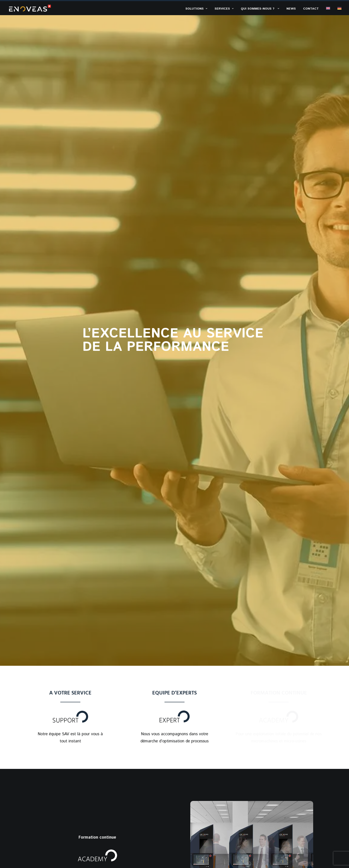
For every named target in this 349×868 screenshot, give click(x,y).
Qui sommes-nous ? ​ (260, 9)
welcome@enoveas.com (285, 757)
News (291, 9)
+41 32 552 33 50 (280, 772)
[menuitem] (198, 9)
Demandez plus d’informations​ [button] (174, 652)
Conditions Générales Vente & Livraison (263, 849)
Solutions (196, 9)
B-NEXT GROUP (73, 849)
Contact (311, 9)
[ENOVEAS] (30, 8)
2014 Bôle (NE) (277, 794)
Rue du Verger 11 (279, 787)
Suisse (270, 801)
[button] (324, 712)
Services (224, 9)
